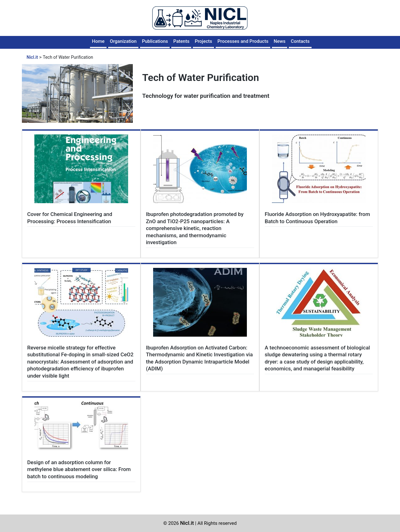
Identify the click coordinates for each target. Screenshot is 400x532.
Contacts (300, 41)
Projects (203, 41)
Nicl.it (187, 523)
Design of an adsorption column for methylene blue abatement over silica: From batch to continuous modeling (79, 469)
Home (98, 41)
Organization (123, 41)
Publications (155, 41)
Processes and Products (243, 41)
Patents (181, 41)
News (280, 41)
